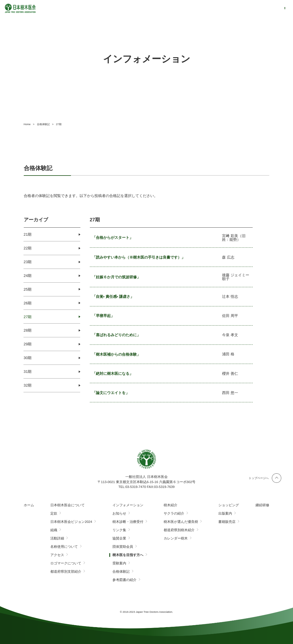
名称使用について (64, 547)
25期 (28, 289)
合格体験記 (121, 572)
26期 (28, 303)
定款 (54, 513)
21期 (28, 234)
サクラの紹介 (174, 513)
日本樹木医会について (68, 505)
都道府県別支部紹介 (66, 572)
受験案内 (119, 563)
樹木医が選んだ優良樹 (181, 522)
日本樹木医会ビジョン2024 (71, 522)
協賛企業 (119, 538)
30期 (28, 358)
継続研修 (262, 505)
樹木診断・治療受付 (128, 522)
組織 (54, 530)
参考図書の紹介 (124, 580)
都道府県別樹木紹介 (179, 530)
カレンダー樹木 (176, 538)
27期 (28, 317)
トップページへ (259, 478)
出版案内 (225, 513)
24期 (28, 276)
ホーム (29, 505)
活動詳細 (57, 538)
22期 (28, 248)
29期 (28, 344)
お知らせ (119, 513)
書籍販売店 (227, 522)
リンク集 (119, 530)
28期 (28, 330)
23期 (28, 262)
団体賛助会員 (123, 547)
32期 (28, 385)
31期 (28, 372)
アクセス (57, 555)
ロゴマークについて (66, 563)
